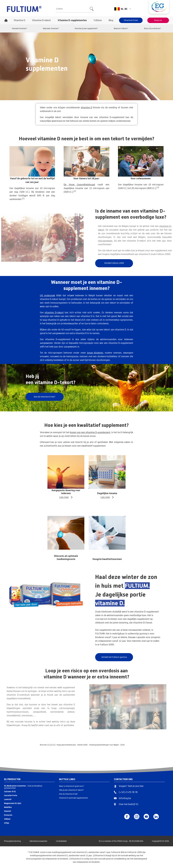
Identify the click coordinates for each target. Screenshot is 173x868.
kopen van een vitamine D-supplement (90, 432)
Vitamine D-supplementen (72, 20)
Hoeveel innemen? (20, 28)
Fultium (98, 20)
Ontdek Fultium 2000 (114, 263)
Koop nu (158, 20)
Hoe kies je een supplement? (86, 28)
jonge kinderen (95, 353)
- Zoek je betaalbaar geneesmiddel (23, 787)
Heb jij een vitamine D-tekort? (71, 790)
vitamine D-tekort (54, 312)
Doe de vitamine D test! (45, 397)
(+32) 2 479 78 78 (126, 792)
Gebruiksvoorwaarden (38, 841)
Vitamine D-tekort (41, 20)
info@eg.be (122, 798)
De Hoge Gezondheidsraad (79, 185)
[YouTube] (146, 817)
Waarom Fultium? (121, 28)
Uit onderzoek (47, 295)
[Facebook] (127, 817)
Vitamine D (19, 20)
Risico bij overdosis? (153, 28)
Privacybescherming (12, 841)
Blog (111, 20)
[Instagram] (137, 817)
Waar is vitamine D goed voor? (72, 786)
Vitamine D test (131, 20)
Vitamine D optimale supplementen (74, 798)
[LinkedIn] (156, 817)
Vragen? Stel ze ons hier (129, 786)
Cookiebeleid (61, 841)
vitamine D (86, 107)
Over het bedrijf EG (129, 804)
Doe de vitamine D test (68, 794)
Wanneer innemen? (51, 28)
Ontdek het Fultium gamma (114, 657)
